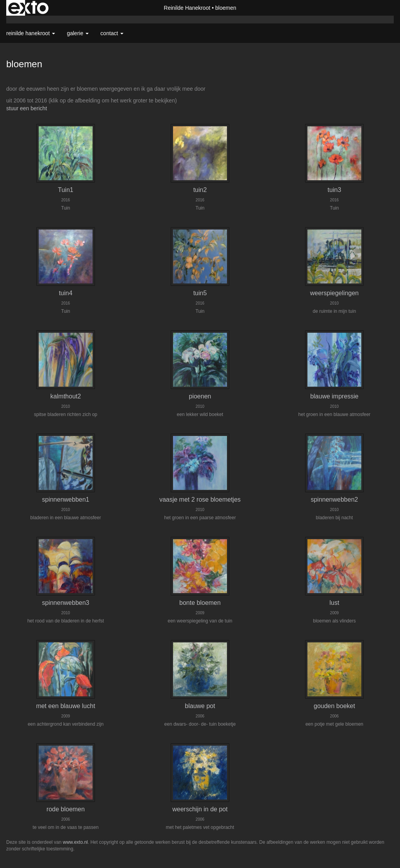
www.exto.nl (75, 842)
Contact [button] (112, 33)
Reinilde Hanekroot (187, 8)
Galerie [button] (78, 33)
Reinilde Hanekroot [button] (31, 33)
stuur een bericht (27, 108)
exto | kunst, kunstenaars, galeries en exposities (28, 8)
